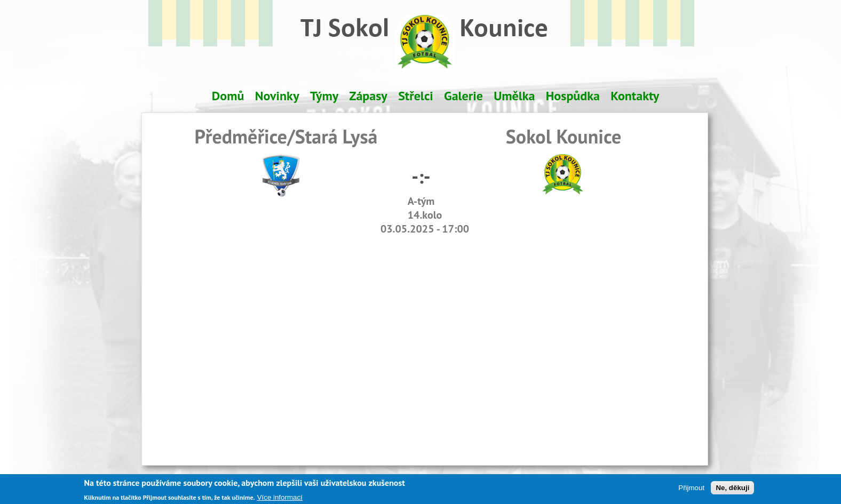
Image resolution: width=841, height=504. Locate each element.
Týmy (324, 96)
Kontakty (635, 96)
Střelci (416, 96)
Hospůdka (573, 96)
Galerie (463, 96)
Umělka (514, 96)
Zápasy (368, 96)
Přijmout (691, 489)
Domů (228, 96)
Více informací (280, 499)
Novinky (277, 96)
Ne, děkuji (732, 489)
